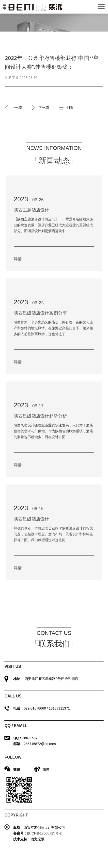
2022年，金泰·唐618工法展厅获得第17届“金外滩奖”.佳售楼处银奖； (14, 107)
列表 (70, 107)
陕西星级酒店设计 (31, 519)
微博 (46, 769)
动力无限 (37, 839)
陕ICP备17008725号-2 (44, 833)
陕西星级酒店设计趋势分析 (40, 416)
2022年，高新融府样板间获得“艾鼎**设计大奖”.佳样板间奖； (41, 107)
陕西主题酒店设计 (31, 210)
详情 (18, 259)
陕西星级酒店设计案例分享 (40, 313)
